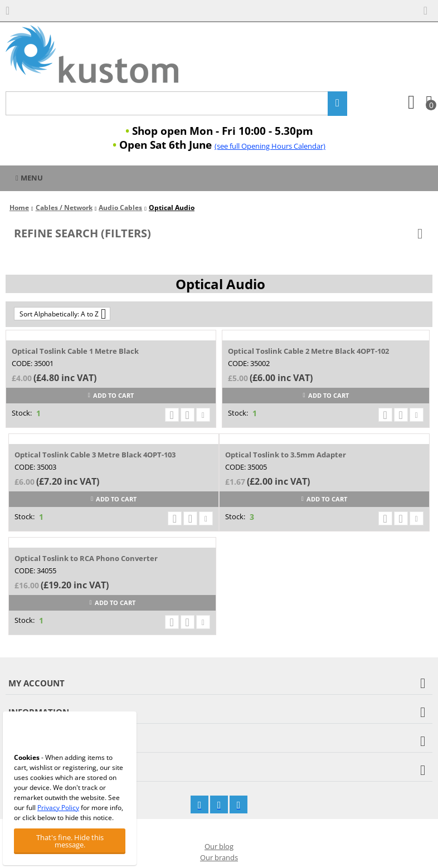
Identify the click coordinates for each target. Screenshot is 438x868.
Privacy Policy (58, 808)
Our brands (219, 857)
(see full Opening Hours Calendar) (270, 146)
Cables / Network (64, 208)
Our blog (219, 846)
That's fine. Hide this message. (70, 841)
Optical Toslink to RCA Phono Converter (86, 558)
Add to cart (111, 395)
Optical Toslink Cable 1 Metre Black (75, 351)
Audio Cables (120, 208)
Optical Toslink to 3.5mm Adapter (286, 455)
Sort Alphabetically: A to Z (63, 314)
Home (19, 208)
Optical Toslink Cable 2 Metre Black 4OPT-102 (308, 351)
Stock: (22, 413)
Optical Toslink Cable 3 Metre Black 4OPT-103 (95, 455)
